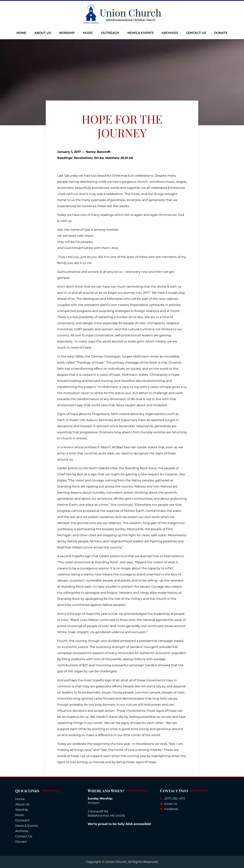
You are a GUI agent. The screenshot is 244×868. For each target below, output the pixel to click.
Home (21, 33)
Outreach (110, 33)
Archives (170, 33)
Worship (67, 33)
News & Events (140, 33)
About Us (43, 33)
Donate (221, 33)
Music (88, 33)
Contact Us (196, 33)
